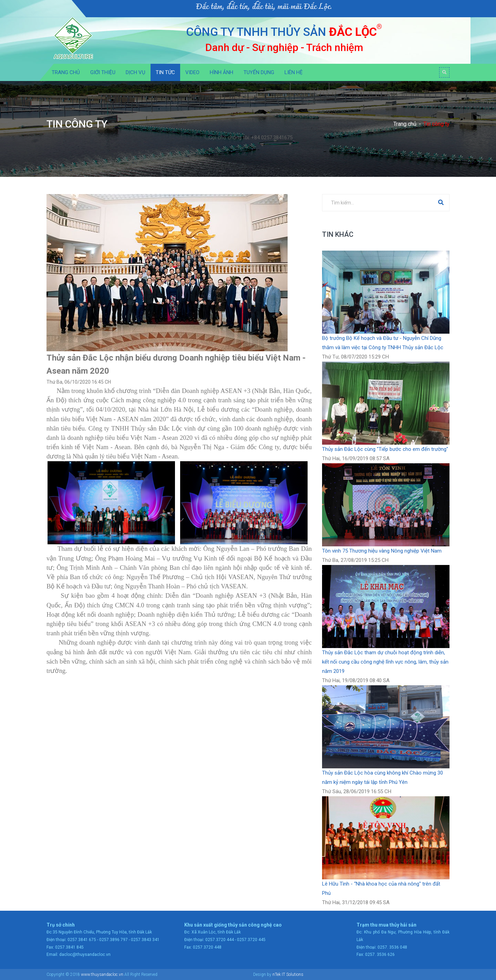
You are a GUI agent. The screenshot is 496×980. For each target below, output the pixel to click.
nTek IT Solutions (288, 974)
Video (192, 72)
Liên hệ (294, 72)
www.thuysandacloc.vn (102, 974)
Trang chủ (66, 72)
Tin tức (165, 72)
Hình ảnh (221, 72)
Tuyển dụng (259, 72)
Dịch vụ (136, 72)
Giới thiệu (103, 72)
